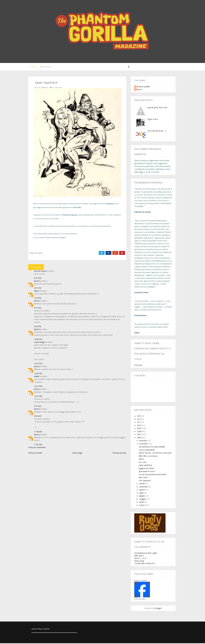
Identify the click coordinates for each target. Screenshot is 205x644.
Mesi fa (36, 204)
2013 (139, 417)
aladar (37, 377)
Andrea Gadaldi (143, 87)
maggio (143, 500)
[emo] (37, 282)
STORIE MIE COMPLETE (145, 564)
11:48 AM (38, 432)
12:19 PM (38, 364)
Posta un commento (37, 448)
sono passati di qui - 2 (157, 131)
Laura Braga (39, 343)
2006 (139, 438)
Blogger (158, 609)
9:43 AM (38, 417)
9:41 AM (38, 407)
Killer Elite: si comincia (148, 457)
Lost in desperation (147, 451)
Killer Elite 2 (139, 556)
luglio (142, 494)
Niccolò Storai (40, 272)
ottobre (143, 484)
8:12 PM (38, 309)
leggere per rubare (146, 469)
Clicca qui (138, 366)
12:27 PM (38, 387)
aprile (142, 503)
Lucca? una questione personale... (153, 475)
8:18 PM (38, 327)
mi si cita (142, 463)
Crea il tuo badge (140, 600)
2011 (139, 423)
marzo (142, 506)
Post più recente (35, 454)
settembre (144, 487)
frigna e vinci (153, 120)
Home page (77, 454)
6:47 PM (38, 279)
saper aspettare (145, 466)
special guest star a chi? (157, 108)
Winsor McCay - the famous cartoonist (155, 454)
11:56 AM (38, 445)
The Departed (145, 481)
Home (32, 67)
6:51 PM (38, 289)
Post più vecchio (119, 454)
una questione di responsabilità (152, 447)
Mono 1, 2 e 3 (140, 559)
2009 (139, 429)
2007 (139, 435)
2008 (139, 432)
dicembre (143, 441)
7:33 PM (38, 299)
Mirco (37, 292)
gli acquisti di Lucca (147, 472)
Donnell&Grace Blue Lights (146, 554)
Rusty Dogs (45, 67)
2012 (139, 420)
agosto (143, 490)
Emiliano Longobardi (141, 581)
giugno (142, 497)
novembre (144, 444)
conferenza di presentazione (101, 227)
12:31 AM (38, 397)
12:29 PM (38, 374)
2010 (139, 426)
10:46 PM (38, 340)
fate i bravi (143, 478)
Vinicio (141, 460)
